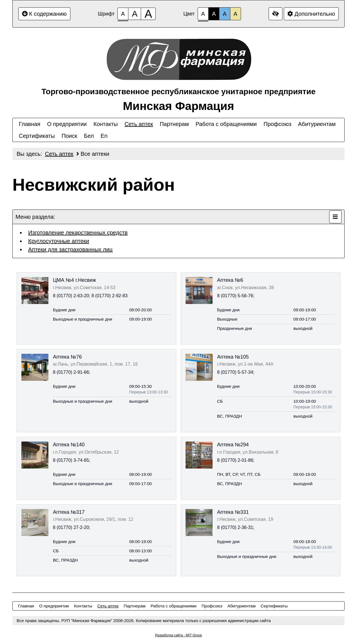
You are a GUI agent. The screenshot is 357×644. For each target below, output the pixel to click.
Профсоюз (277, 124)
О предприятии (67, 124)
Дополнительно (311, 14)
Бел (89, 136)
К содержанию (44, 14)
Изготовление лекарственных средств (78, 233)
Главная (30, 124)
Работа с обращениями (226, 124)
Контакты (106, 124)
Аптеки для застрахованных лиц (70, 249)
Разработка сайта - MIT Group (179, 635)
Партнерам (174, 124)
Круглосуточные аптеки (59, 241)
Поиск (69, 136)
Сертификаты (37, 136)
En (104, 136)
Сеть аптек (139, 124)
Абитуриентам (317, 124)
